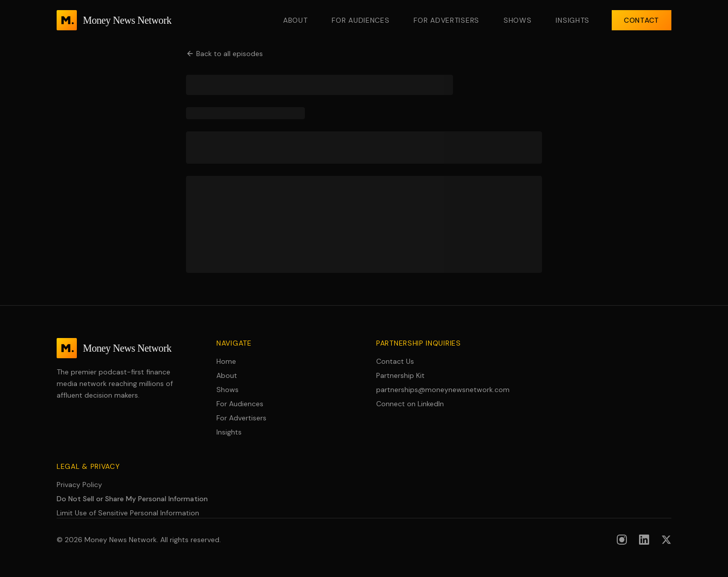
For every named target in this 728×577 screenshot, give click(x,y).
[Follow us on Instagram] (622, 540)
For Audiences (360, 20)
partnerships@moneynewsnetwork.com (443, 390)
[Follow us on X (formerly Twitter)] (666, 540)
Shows (518, 20)
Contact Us (395, 361)
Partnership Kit (400, 375)
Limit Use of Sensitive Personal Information (128, 513)
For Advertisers (446, 20)
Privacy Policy (79, 485)
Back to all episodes (224, 54)
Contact (642, 20)
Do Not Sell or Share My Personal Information (132, 499)
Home (226, 361)
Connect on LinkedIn (410, 404)
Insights (573, 20)
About (295, 20)
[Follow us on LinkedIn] (644, 540)
